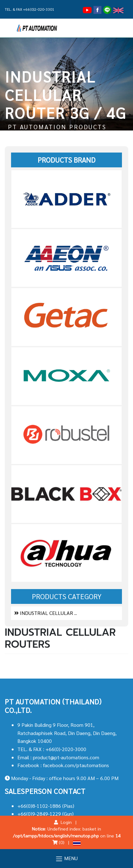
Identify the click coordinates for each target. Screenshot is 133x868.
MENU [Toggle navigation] (66, 859)
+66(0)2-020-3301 (39, 9)
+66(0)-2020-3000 (66, 749)
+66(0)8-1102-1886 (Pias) (46, 806)
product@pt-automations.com (66, 757)
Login (63, 822)
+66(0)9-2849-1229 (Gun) (45, 814)
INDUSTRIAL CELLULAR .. (45, 613)
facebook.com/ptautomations (76, 765)
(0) (58, 842)
